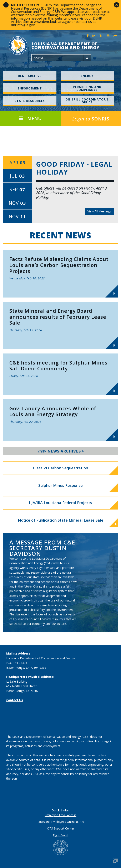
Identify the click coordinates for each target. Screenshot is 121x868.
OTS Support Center (61, 828)
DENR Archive (30, 76)
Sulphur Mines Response (60, 485)
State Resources (30, 101)
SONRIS (91, 119)
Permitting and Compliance (87, 88)
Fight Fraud (60, 835)
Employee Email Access (61, 815)
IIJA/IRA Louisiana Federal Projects (60, 503)
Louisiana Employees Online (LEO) (61, 822)
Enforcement (30, 88)
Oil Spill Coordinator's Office (87, 101)
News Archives (61, 451)
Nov (17, 203)
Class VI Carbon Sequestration (60, 468)
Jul (17, 176)
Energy (87, 76)
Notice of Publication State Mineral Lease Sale (67, 522)
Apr (17, 162)
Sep (17, 189)
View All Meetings (99, 211)
